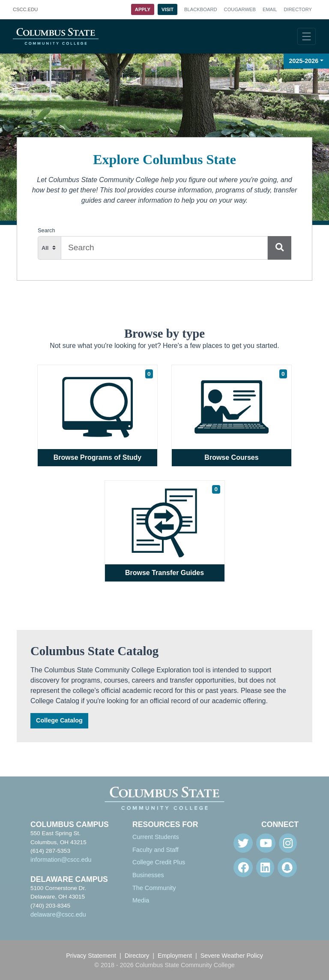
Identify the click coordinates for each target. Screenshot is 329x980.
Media (141, 900)
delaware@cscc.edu (58, 914)
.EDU (25, 10)
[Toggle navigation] (307, 36)
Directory (298, 9)
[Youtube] (266, 843)
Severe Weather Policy (232, 956)
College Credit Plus (159, 862)
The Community (154, 888)
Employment (175, 956)
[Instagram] (288, 843)
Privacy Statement (91, 956)
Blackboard (200, 9)
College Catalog (59, 720)
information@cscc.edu (61, 860)
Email (270, 9)
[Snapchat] (287, 868)
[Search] (280, 248)
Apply (143, 9)
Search (46, 230)
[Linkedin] (265, 868)
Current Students (156, 837)
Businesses (148, 875)
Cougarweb (240, 9)
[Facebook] (243, 868)
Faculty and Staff (156, 850)
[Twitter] (243, 843)
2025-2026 (304, 61)
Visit (167, 9)
